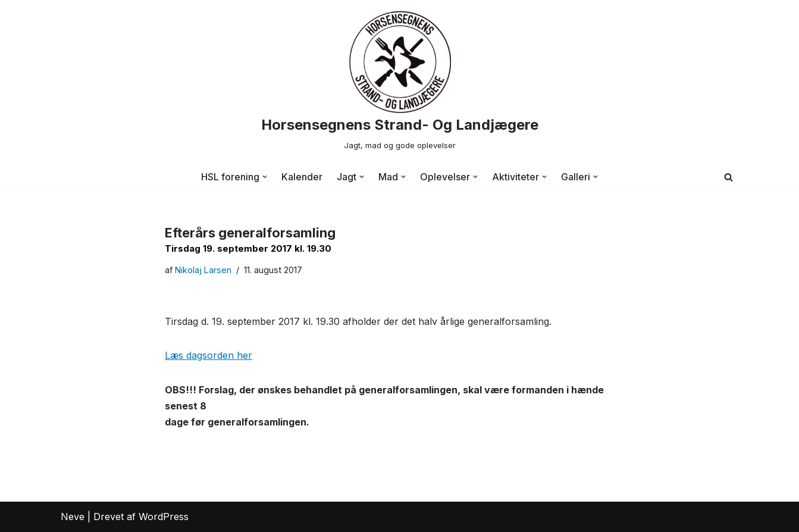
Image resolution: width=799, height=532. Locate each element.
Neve (73, 517)
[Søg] (728, 177)
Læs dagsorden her (209, 355)
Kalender (302, 177)
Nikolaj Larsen (203, 270)
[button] (265, 177)
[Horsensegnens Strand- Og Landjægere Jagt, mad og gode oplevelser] (400, 82)
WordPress (164, 517)
